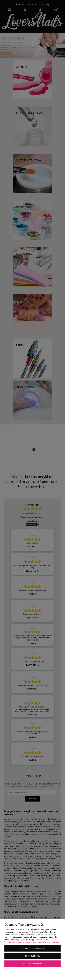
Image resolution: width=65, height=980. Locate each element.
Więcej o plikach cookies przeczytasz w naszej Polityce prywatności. (32, 942)
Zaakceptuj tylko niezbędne (32, 948)
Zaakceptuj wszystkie (33, 963)
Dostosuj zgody (32, 956)
